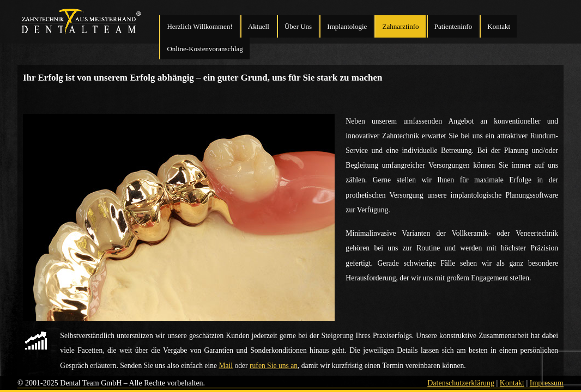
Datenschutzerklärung (461, 383)
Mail (226, 366)
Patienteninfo (453, 26)
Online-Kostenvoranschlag (205, 49)
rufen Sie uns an (274, 366)
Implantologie (347, 26)
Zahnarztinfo (400, 26)
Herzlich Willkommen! (199, 26)
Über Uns (298, 26)
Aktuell (259, 26)
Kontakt (499, 26)
